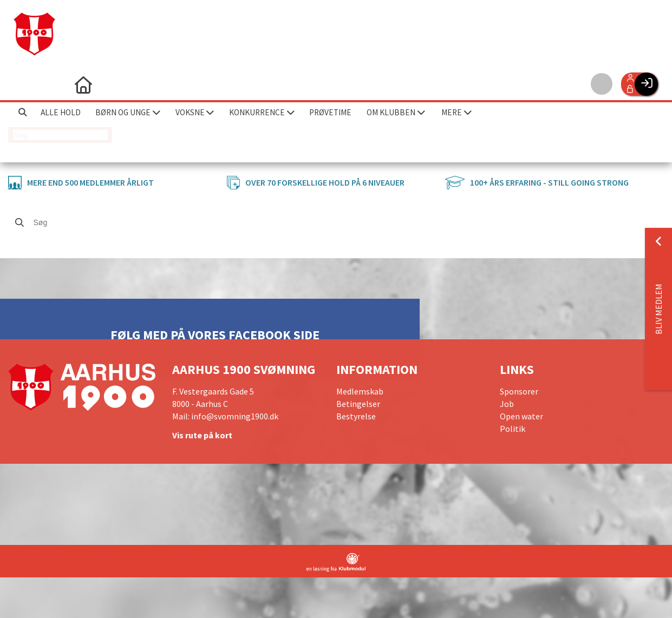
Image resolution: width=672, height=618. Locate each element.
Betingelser (358, 404)
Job (507, 404)
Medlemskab (360, 391)
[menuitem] (24, 84)
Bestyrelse (356, 416)
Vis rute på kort (202, 435)
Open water (521, 416)
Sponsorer (519, 391)
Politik (513, 429)
